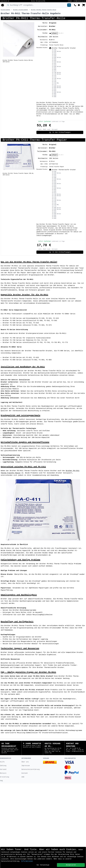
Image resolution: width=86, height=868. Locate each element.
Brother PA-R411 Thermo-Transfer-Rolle (44, 10)
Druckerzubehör (6, 10)
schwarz (55, 33)
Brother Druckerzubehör (21, 10)
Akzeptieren (71, 865)
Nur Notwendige (43, 865)
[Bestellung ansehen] (84, 5)
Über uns (25, 847)
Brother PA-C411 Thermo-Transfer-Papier (35, 140)
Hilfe (2, 847)
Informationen (27, 861)
